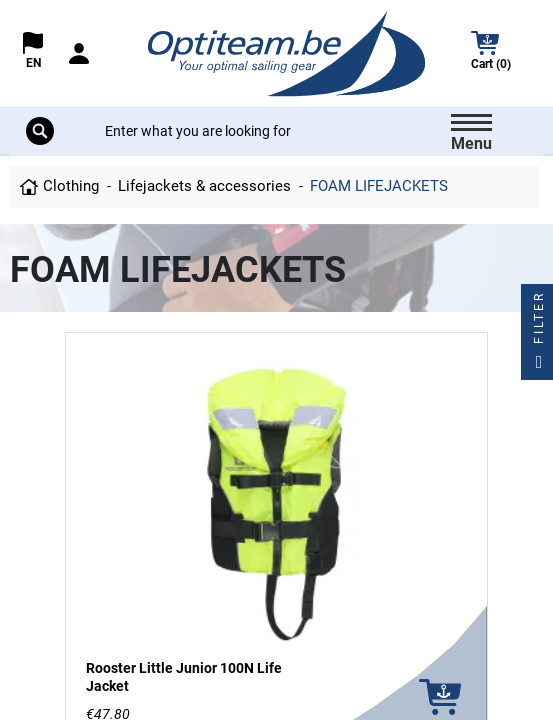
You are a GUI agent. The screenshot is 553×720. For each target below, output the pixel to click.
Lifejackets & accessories (204, 186)
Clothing (71, 186)
